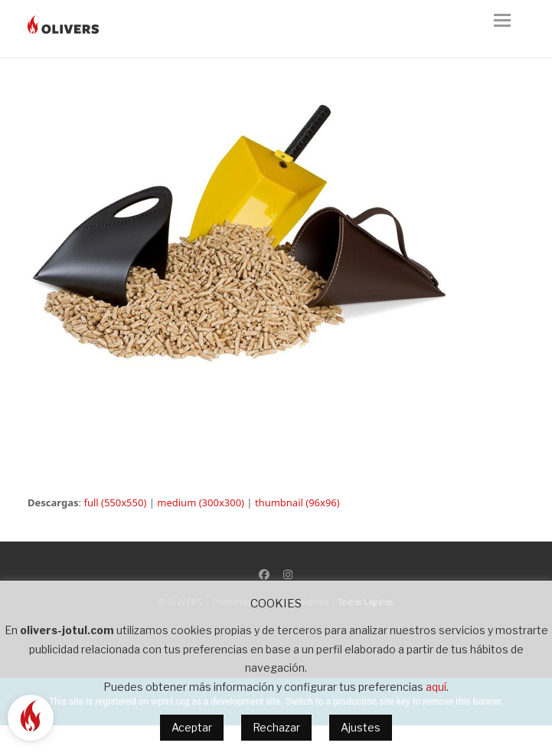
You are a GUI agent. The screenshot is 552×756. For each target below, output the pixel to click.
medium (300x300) (201, 502)
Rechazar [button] (276, 727)
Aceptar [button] (192, 727)
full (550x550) (115, 502)
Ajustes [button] (361, 727)
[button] (509, 29)
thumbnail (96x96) (297, 502)
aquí (436, 687)
